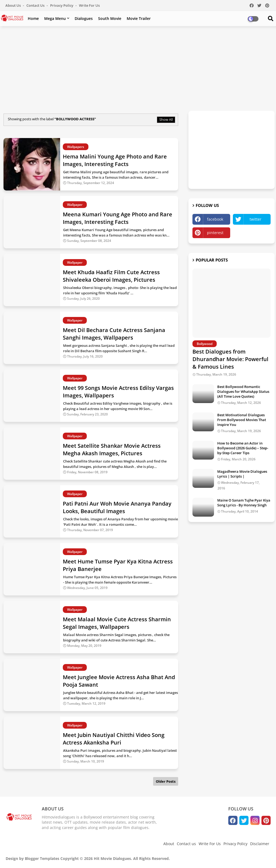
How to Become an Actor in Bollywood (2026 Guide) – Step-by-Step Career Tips (243, 448)
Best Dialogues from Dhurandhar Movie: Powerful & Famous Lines (230, 359)
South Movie (110, 18)
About (169, 844)
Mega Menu (55, 18)
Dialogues (84, 18)
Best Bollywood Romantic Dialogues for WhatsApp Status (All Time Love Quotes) (243, 391)
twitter (256, 219)
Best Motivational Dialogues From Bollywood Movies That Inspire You (242, 420)
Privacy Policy (62, 5)
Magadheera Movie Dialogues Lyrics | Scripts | (242, 474)
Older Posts (166, 781)
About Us (13, 5)
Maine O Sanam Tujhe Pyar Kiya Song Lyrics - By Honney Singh (244, 503)
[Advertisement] (138, 69)
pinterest (215, 233)
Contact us (36, 5)
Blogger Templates (42, 858)
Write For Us (89, 5)
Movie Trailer (139, 18)
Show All (166, 119)
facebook (215, 219)
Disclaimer (260, 844)
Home (33, 18)
